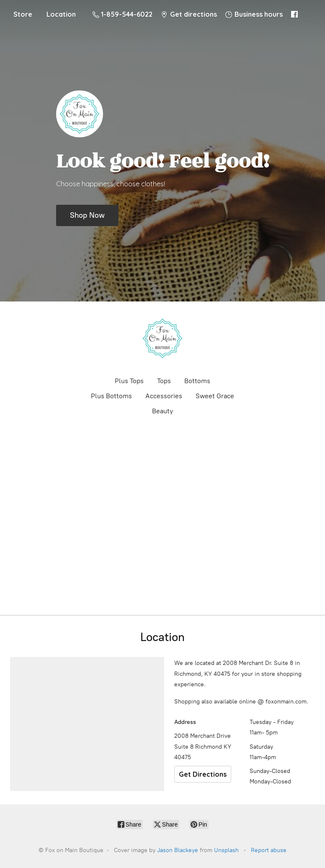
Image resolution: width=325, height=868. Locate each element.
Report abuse (269, 850)
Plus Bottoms (111, 396)
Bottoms (197, 381)
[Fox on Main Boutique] (162, 338)
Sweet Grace (215, 396)
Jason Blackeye (178, 850)
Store (23, 14)
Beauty (162, 411)
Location (61, 14)
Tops (164, 381)
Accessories (164, 396)
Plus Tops (129, 381)
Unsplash (226, 850)
